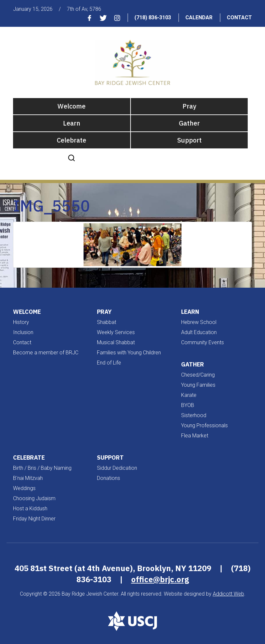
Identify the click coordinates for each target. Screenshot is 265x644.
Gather (189, 123)
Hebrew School (199, 322)
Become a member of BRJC (46, 353)
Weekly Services (116, 332)
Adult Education (199, 332)
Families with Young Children (129, 353)
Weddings (24, 488)
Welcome (71, 106)
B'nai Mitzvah (28, 478)
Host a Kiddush (30, 508)
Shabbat (107, 322)
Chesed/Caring (198, 375)
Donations (109, 478)
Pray (189, 106)
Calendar (199, 17)
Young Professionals (204, 425)
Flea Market (195, 436)
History (21, 322)
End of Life (109, 363)
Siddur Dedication (117, 468)
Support (189, 140)
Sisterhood (194, 415)
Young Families (198, 385)
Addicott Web (228, 594)
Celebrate (71, 140)
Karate (189, 395)
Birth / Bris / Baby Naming (42, 468)
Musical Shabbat (116, 342)
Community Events (203, 342)
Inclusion (23, 332)
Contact (239, 17)
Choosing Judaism (34, 498)
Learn (72, 123)
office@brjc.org (160, 579)
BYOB (188, 405)
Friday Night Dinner (34, 519)
